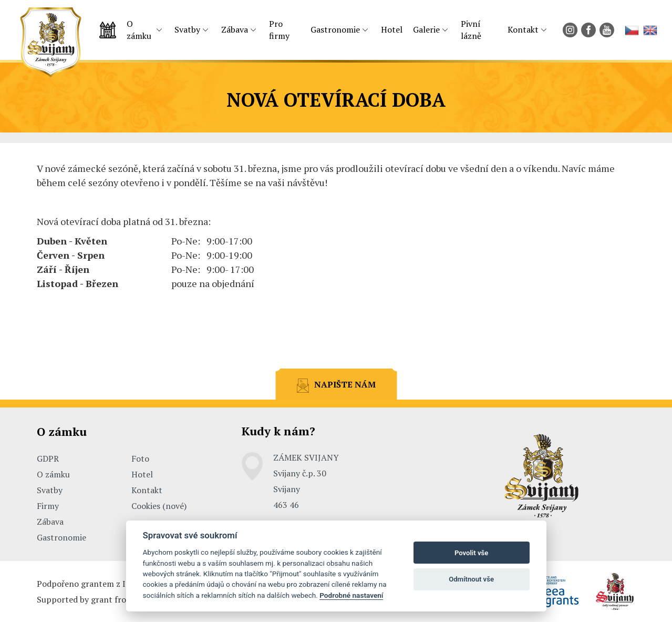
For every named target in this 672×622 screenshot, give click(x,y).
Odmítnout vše (471, 579)
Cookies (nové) (159, 506)
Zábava (235, 29)
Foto (140, 458)
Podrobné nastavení (351, 595)
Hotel (392, 29)
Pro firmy (279, 30)
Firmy (48, 506)
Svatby (187, 29)
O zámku (139, 30)
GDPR (48, 458)
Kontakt (523, 29)
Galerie (426, 29)
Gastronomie (335, 29)
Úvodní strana (108, 30)
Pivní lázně (471, 30)
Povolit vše (471, 553)
